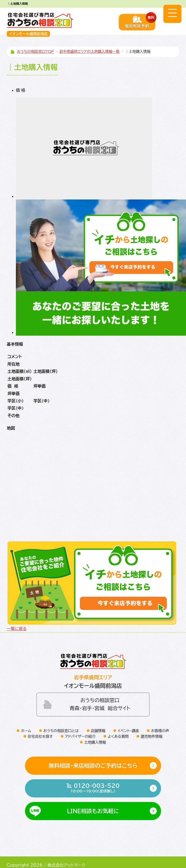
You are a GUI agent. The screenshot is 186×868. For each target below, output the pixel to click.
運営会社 (57, 859)
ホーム (26, 719)
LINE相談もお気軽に (93, 800)
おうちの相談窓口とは (61, 719)
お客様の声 (160, 719)
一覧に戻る (16, 617)
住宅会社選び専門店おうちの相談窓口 (40, 20)
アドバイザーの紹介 (80, 725)
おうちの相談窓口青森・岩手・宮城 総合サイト (100, 693)
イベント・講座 (128, 719)
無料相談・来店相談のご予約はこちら (93, 755)
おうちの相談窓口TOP (35, 52)
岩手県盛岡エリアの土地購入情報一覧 (90, 52)
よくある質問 (118, 725)
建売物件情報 (152, 725)
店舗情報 (98, 719)
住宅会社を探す (40, 725)
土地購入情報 (95, 731)
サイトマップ (81, 859)
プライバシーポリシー (26, 859)
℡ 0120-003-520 (93, 777)
